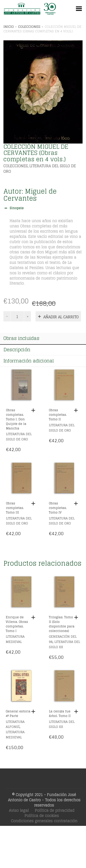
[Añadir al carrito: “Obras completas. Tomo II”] (77, 410)
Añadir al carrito (61, 317)
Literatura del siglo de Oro (40, 169)
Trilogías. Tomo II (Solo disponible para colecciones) (62, 624)
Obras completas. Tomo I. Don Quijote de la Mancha (16, 419)
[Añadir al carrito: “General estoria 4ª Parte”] (34, 711)
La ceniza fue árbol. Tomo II (60, 714)
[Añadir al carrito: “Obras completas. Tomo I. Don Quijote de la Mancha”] (34, 410)
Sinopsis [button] (14, 208)
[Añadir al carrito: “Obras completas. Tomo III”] (34, 503)
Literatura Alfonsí (15, 724)
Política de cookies (42, 816)
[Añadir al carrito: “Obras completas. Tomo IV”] (77, 503)
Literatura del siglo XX (64, 644)
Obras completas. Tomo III (15, 508)
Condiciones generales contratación (44, 821)
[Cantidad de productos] (17, 316)
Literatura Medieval (15, 639)
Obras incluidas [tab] (21, 338)
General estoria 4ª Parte (18, 714)
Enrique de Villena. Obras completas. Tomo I (17, 624)
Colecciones (29, 27)
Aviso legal (19, 810)
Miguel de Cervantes (30, 195)
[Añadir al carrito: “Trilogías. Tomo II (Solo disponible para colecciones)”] (77, 617)
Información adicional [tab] (29, 361)
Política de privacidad (55, 810)
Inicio (9, 27)
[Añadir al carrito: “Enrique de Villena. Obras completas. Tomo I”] (34, 617)
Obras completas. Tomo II (58, 415)
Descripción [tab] (17, 350)
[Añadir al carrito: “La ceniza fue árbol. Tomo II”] (77, 711)
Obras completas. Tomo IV (58, 508)
